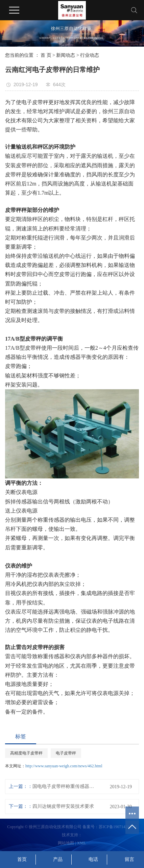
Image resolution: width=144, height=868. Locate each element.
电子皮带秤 (66, 753)
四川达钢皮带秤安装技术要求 (63, 806)
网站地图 (66, 843)
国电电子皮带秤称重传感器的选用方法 (64, 786)
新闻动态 (66, 55)
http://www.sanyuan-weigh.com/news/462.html (64, 766)
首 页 (46, 55)
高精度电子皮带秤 (26, 753)
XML (82, 843)
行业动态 (90, 55)
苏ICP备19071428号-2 (118, 827)
